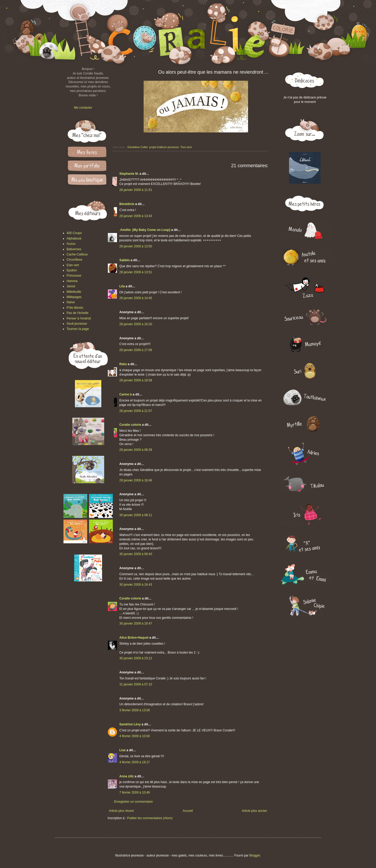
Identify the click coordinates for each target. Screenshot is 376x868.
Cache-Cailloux (77, 254)
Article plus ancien (254, 811)
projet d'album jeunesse (164, 147)
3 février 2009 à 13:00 (135, 710)
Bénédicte (127, 204)
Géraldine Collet (137, 147)
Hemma (72, 281)
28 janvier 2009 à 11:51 (136, 190)
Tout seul (186, 147)
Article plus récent (121, 811)
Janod (71, 286)
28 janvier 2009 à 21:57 (136, 411)
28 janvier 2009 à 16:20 (136, 324)
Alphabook (74, 238)
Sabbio (125, 260)
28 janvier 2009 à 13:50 (136, 246)
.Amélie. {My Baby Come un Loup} (145, 230)
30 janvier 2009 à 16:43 (136, 585)
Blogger (255, 855)
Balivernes (74, 249)
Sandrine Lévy (130, 724)
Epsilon (72, 270)
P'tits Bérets (75, 308)
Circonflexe (74, 260)
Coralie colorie (130, 425)
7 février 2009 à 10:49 (135, 793)
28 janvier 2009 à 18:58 (136, 380)
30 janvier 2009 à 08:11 (136, 515)
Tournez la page (78, 329)
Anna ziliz (127, 776)
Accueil (188, 811)
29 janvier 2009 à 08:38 (136, 450)
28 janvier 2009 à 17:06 (136, 350)
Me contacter (83, 108)
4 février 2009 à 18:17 (135, 762)
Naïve (71, 302)
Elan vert (73, 265)
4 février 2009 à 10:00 (135, 736)
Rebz (123, 364)
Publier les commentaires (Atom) (150, 818)
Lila (122, 286)
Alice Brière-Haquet (134, 638)
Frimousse (74, 276)
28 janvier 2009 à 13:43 (136, 216)
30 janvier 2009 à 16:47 (136, 624)
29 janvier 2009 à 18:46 (136, 480)
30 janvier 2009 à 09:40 (136, 554)
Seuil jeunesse (77, 324)
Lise (122, 750)
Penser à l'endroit (79, 318)
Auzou (71, 244)
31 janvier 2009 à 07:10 (136, 684)
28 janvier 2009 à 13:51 (136, 272)
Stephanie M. (129, 174)
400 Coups (74, 233)
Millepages (74, 297)
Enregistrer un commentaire (133, 802)
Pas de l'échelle (78, 313)
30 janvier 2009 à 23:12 (136, 658)
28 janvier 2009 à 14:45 (136, 298)
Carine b (126, 394)
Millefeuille (74, 292)
